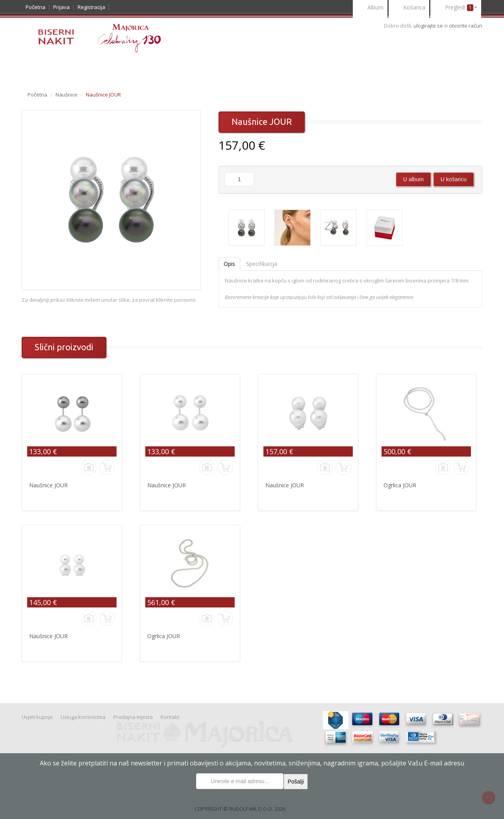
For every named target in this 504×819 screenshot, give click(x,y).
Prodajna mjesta (133, 717)
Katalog (41, 70)
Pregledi (456, 8)
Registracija (91, 7)
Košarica (409, 8)
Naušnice (67, 95)
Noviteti (77, 70)
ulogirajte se (429, 26)
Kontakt (320, 70)
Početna (35, 7)
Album (370, 8)
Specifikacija (262, 264)
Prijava (61, 7)
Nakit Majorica (157, 70)
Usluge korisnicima (268, 70)
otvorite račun (466, 26)
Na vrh (493, 802)
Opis (229, 264)
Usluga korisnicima (83, 717)
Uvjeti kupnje (209, 70)
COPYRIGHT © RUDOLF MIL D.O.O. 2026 (240, 809)
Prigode (112, 70)
